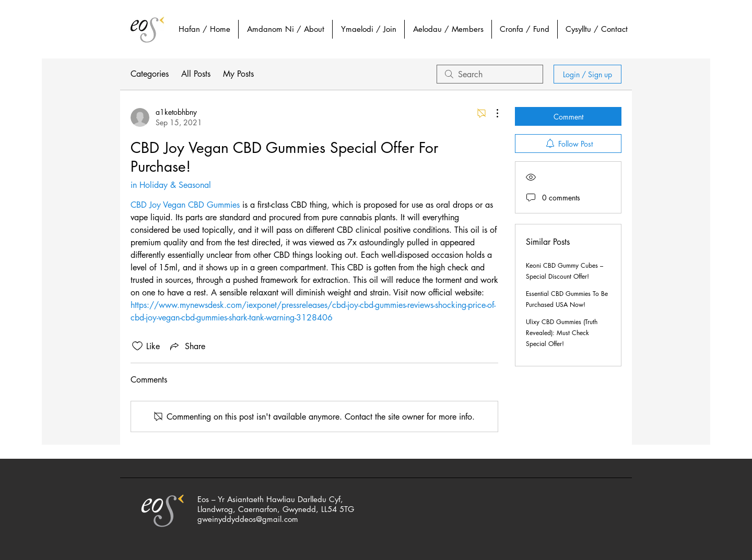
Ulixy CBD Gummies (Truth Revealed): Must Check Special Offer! (562, 333)
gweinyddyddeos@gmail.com (248, 519)
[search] (490, 74)
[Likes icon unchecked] (137, 346)
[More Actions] (492, 113)
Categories (150, 74)
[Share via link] (187, 346)
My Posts (238, 74)
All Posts (196, 74)
